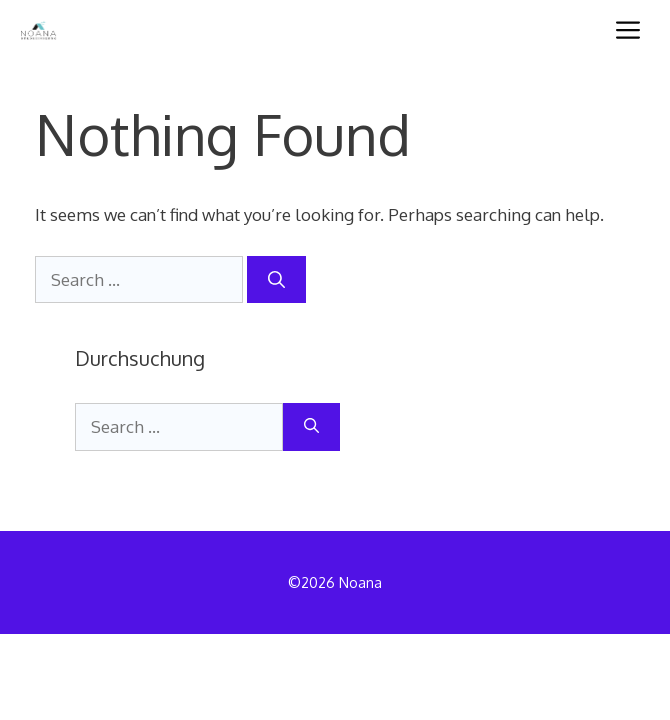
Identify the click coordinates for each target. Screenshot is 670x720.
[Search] (276, 280)
